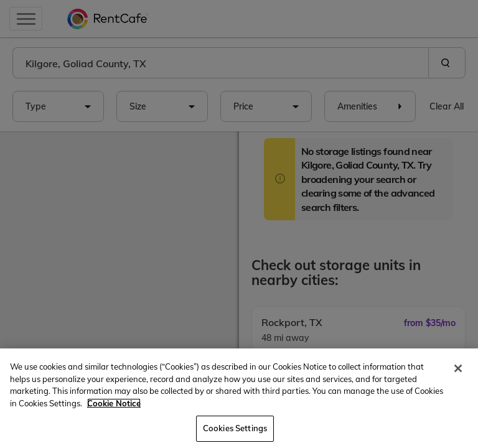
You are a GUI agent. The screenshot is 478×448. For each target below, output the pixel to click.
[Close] (458, 368)
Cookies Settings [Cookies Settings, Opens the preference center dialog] (235, 428)
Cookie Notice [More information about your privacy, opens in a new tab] (114, 403)
